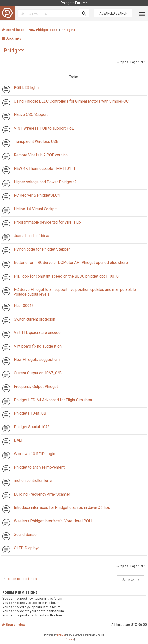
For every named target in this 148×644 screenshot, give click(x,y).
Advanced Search (113, 13)
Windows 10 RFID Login (34, 454)
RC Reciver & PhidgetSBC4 (37, 195)
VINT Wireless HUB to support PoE (44, 128)
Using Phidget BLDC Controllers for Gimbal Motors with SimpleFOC (71, 101)
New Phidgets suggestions (37, 360)
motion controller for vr (33, 481)
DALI (18, 440)
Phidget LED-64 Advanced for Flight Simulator (53, 400)
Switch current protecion (34, 319)
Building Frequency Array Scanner (42, 494)
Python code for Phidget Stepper (42, 249)
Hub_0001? (24, 306)
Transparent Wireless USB (36, 142)
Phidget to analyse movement (39, 467)
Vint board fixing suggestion (38, 346)
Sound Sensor (26, 535)
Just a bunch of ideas (32, 236)
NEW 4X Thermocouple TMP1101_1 (45, 169)
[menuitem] (70, 639)
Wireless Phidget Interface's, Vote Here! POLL (54, 521)
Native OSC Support (31, 115)
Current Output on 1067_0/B (38, 373)
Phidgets (14, 51)
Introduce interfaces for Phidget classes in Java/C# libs (62, 508)
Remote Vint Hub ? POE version (41, 155)
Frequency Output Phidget (36, 387)
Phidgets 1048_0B (30, 413)
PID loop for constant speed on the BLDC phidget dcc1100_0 (66, 276)
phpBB (61, 635)
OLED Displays (27, 548)
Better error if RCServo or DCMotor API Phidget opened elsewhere (71, 263)
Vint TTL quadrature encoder (38, 333)
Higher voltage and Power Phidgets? (45, 182)
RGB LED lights (27, 88)
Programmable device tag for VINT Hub (47, 222)
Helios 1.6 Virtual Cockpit (35, 209)
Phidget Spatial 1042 (32, 427)
